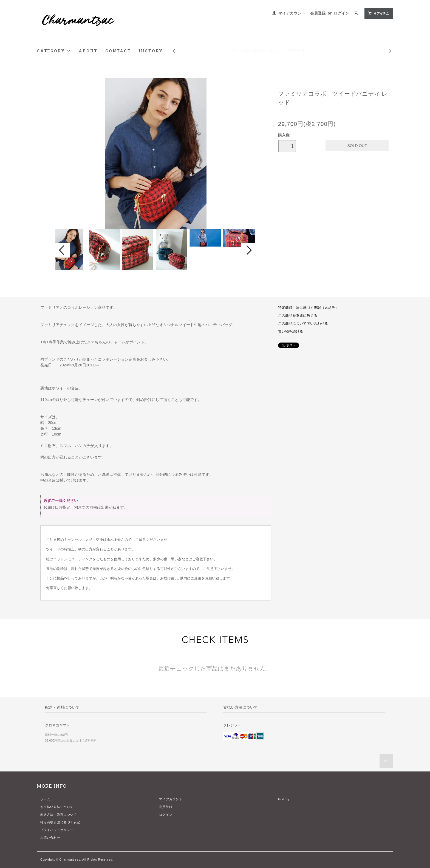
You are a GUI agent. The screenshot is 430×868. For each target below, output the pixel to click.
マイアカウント (292, 13)
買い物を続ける (291, 332)
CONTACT (118, 51)
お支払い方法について (57, 807)
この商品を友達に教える (298, 316)
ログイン (341, 13)
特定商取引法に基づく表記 (60, 822)
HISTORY (151, 51)
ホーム (45, 799)
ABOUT (88, 51)
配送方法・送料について (59, 815)
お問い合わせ (50, 838)
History (284, 799)
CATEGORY (54, 51)
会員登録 (318, 13)
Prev (174, 47)
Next (390, 47)
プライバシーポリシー (57, 830)
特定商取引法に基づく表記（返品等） (308, 308)
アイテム (378, 13)
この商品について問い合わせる (303, 324)
